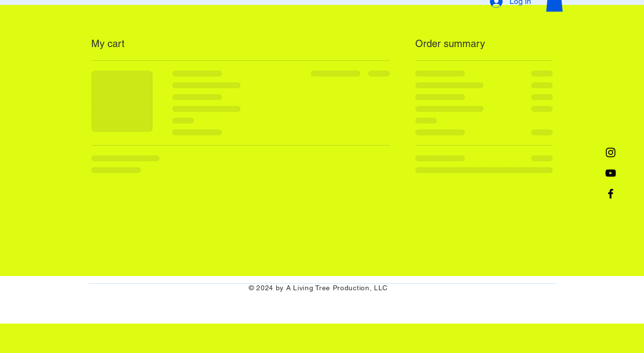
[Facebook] (611, 194)
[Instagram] (611, 152)
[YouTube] (611, 173)
